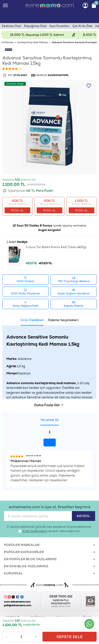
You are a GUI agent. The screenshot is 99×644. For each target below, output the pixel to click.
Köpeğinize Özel (35, 26)
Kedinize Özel (11, 26)
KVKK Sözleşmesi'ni (35, 531)
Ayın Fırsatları (59, 26)
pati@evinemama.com (17, 605)
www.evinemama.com (17, 602)
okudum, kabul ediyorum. (49, 531)
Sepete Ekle (70, 637)
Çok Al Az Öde (82, 26)
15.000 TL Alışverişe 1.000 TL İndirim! (40, 35)
